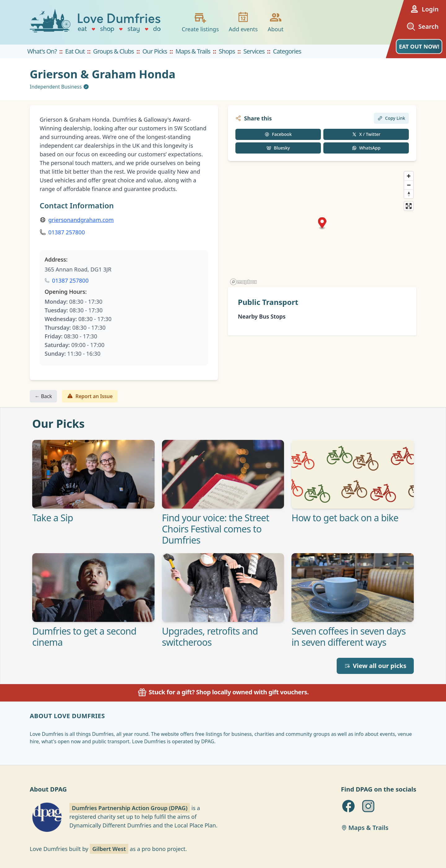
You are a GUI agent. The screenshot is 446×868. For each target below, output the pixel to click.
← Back (43, 396)
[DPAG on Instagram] (368, 806)
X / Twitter (366, 134)
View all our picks (375, 666)
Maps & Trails (193, 51)
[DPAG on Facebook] (348, 806)
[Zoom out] (409, 185)
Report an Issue (90, 396)
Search (422, 27)
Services (254, 51)
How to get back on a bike (345, 518)
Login (424, 9)
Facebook (278, 134)
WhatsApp (366, 148)
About (275, 22)
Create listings (200, 22)
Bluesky (278, 148)
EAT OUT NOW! (419, 46)
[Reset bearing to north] (409, 194)
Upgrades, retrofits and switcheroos (210, 637)
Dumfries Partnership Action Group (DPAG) (130, 808)
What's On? (42, 51)
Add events (243, 22)
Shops (227, 51)
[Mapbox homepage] (243, 282)
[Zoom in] (409, 176)
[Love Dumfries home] (96, 22)
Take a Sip (53, 518)
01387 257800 (67, 232)
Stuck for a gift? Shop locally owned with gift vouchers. (223, 692)
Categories (287, 51)
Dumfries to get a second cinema (84, 637)
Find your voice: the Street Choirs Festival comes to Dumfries (216, 529)
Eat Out (75, 51)
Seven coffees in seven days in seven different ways (348, 637)
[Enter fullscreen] (409, 206)
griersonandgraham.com (81, 220)
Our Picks (155, 51)
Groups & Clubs (114, 51)
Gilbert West (109, 849)
